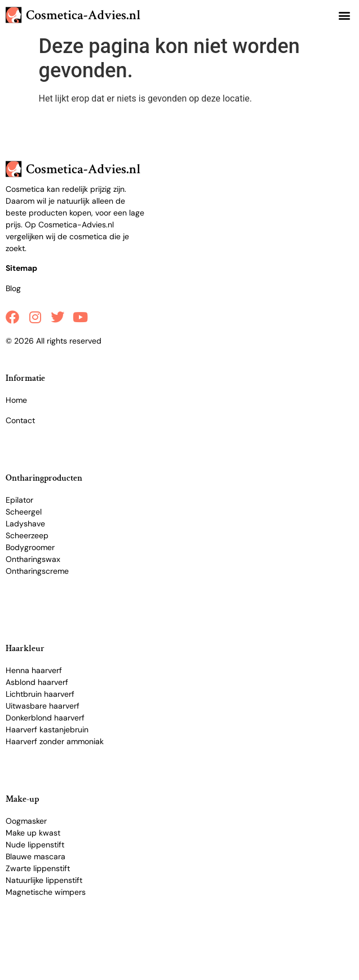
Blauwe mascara (36, 856)
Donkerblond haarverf (45, 718)
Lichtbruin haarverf (40, 694)
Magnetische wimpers (46, 892)
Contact (20, 420)
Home (16, 400)
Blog (13, 288)
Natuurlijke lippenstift (44, 880)
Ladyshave (25, 524)
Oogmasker (26, 821)
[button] (344, 15)
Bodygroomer (30, 547)
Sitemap (21, 268)
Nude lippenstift (35, 845)
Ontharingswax (33, 559)
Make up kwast (33, 833)
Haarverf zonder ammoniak (55, 741)
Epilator (19, 500)
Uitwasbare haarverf (43, 706)
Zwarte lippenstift (38, 868)
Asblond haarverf (37, 682)
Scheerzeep (27, 535)
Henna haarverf (34, 670)
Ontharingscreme (37, 571)
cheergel (26, 512)
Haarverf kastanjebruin (47, 729)
